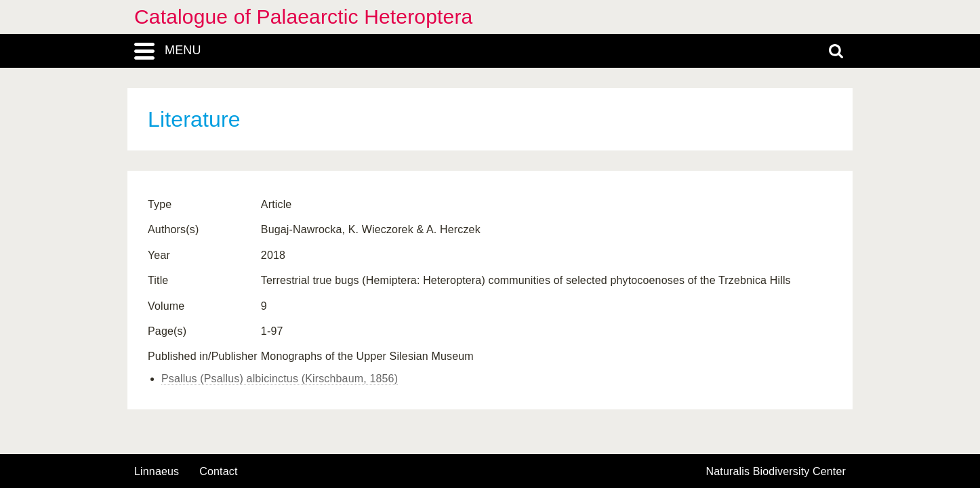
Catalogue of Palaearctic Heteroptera (303, 17)
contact (218, 471)
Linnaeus (157, 472)
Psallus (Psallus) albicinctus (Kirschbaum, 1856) (280, 379)
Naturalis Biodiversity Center (776, 472)
